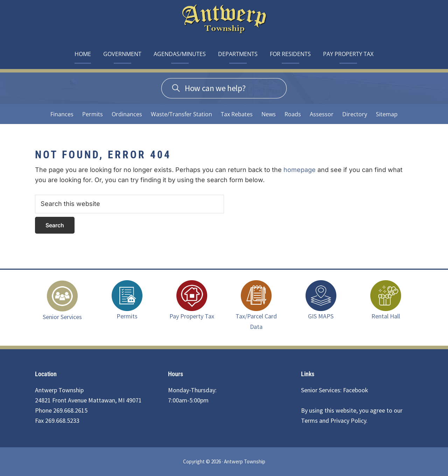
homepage (300, 170)
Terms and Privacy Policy (334, 420)
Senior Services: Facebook (335, 390)
